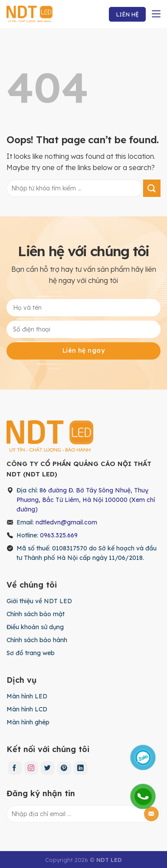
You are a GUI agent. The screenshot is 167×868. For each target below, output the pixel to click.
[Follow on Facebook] (15, 768)
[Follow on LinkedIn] (81, 768)
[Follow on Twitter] (48, 768)
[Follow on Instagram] (31, 768)
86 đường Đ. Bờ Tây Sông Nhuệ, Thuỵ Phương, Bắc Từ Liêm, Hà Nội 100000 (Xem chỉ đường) (86, 500)
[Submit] (152, 188)
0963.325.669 (59, 535)
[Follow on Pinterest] (64, 768)
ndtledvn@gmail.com (66, 522)
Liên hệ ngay (83, 350)
